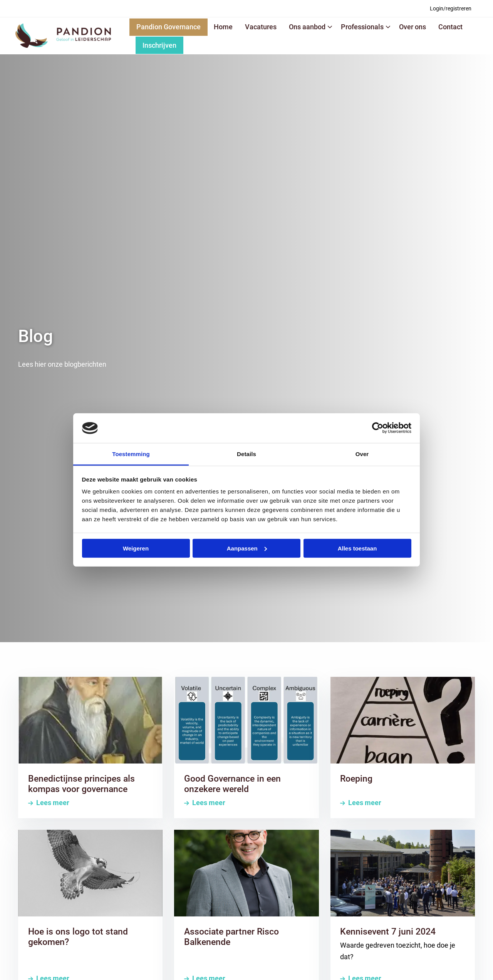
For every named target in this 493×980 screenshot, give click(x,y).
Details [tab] (246, 454)
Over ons (413, 27)
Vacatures (261, 27)
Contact (450, 27)
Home (223, 27)
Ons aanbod (311, 27)
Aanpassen (247, 548)
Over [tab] (362, 454)
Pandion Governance (169, 27)
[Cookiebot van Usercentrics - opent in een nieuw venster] (378, 428)
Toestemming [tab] (131, 454)
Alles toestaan (357, 548)
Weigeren (136, 548)
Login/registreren (451, 8)
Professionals (366, 27)
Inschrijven (159, 45)
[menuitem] (451, 8)
